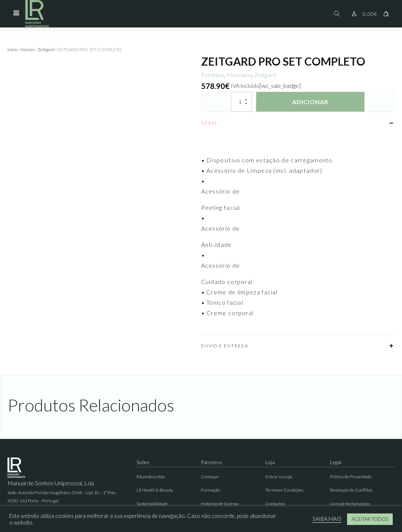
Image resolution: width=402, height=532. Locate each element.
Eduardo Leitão (151, 477)
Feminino (213, 75)
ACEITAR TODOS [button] (370, 519)
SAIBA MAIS (327, 519)
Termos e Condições (284, 490)
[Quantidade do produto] (241, 102)
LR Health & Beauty (155, 490)
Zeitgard (46, 49)
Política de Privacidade (351, 477)
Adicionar (310, 102)
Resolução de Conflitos (351, 490)
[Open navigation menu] (16, 14)
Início (12, 49)
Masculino (239, 75)
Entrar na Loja (279, 477)
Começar (210, 477)
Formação (210, 490)
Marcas (27, 49)
